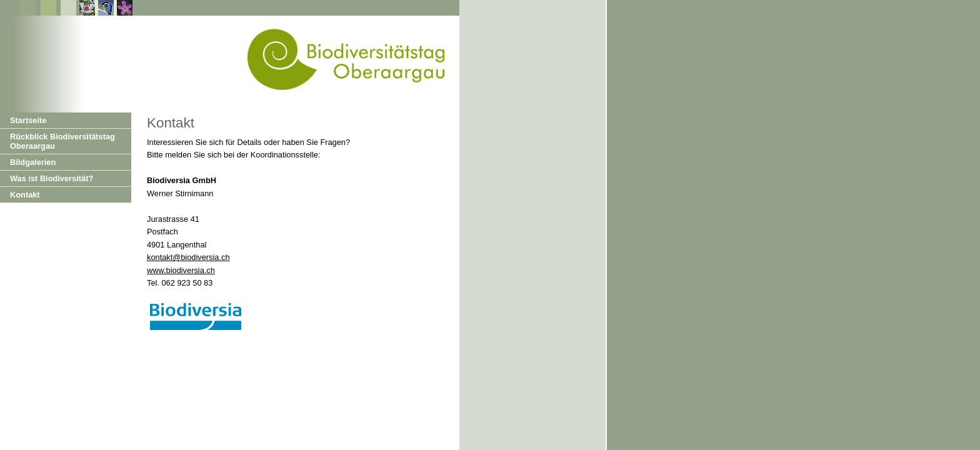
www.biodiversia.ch (181, 270)
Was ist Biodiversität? (52, 178)
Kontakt (25, 195)
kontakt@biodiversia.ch (188, 257)
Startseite (28, 120)
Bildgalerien (33, 162)
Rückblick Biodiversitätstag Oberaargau (62, 141)
